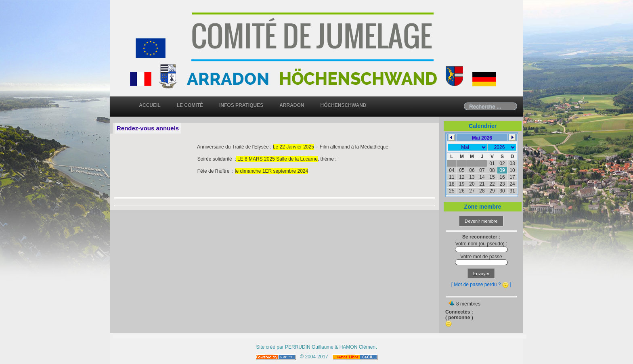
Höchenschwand (344, 105)
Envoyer (481, 274)
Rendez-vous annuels (148, 128)
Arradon (292, 105)
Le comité (190, 105)
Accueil (150, 105)
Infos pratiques (241, 105)
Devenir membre (481, 221)
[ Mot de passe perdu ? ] (481, 285)
